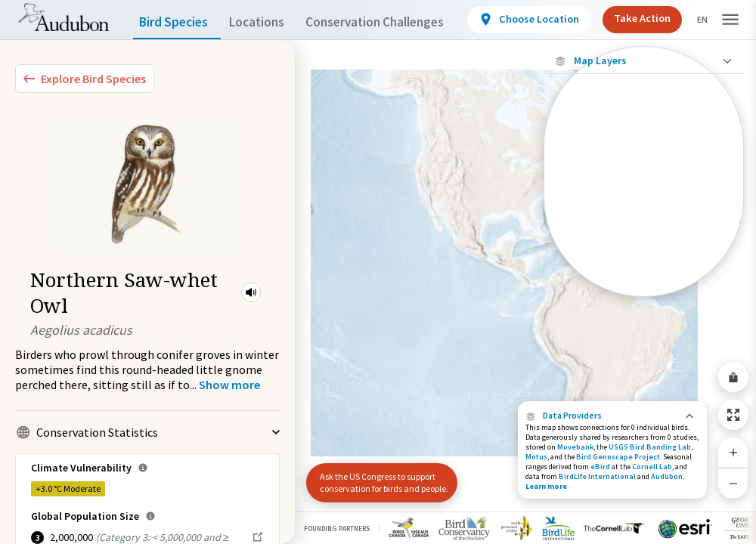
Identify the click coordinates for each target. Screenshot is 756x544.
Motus (536, 457)
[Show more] (229, 385)
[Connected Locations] (644, 183)
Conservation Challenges (398, 22)
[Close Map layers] (644, 61)
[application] (378, 272)
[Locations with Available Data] (644, 157)
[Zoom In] (733, 453)
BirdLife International (597, 476)
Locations (270, 22)
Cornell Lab (652, 467)
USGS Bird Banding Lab (650, 447)
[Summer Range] (644, 235)
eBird (600, 467)
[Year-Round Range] (644, 286)
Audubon (667, 476)
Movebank (575, 447)
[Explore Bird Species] (85, 79)
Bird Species (177, 22)
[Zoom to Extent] (733, 415)
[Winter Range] (644, 261)
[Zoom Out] (733, 483)
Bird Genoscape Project (618, 457)
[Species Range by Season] (644, 209)
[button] (251, 292)
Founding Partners (337, 529)
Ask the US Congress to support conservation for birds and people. (378, 476)
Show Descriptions (644, 300)
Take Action (648, 19)
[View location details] (545, 20)
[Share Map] (733, 377)
